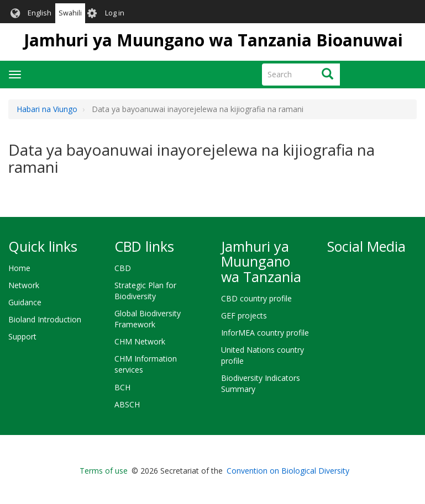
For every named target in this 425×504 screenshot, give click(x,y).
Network (24, 285)
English (40, 13)
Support (22, 336)
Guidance (25, 302)
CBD (123, 268)
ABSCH (127, 404)
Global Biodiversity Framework (148, 319)
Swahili (70, 13)
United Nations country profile (263, 355)
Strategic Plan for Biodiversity (145, 291)
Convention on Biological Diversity (288, 471)
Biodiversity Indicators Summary (261, 383)
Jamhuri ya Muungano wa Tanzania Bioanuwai (213, 40)
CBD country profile (256, 298)
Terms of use (104, 471)
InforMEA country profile (265, 333)
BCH (122, 387)
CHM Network (140, 341)
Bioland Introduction (45, 319)
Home (19, 268)
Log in (115, 13)
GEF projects (244, 315)
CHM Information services (146, 364)
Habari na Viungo (47, 109)
